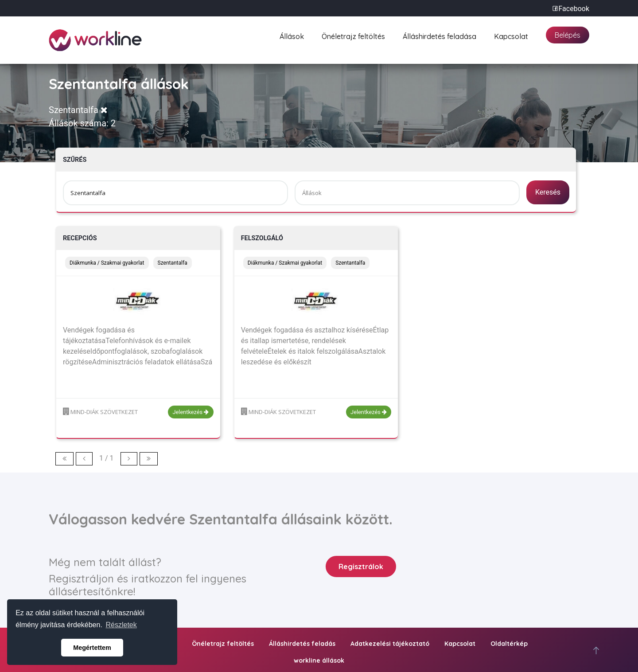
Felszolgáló (262, 238)
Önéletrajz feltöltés (353, 35)
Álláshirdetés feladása (440, 35)
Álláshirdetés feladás (302, 644)
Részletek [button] (121, 625)
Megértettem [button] (92, 648)
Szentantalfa (78, 110)
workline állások (319, 660)
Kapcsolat (511, 35)
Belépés (568, 35)
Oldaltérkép (509, 644)
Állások (292, 35)
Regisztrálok (361, 567)
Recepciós (80, 238)
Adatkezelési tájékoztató (390, 644)
